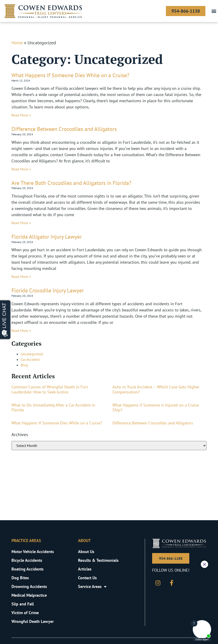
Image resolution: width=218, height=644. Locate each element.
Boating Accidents (28, 569)
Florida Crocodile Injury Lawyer (48, 290)
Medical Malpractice (29, 595)
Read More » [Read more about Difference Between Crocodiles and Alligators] (21, 169)
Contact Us (87, 578)
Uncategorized (32, 354)
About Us (86, 552)
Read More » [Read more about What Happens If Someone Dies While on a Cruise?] (21, 115)
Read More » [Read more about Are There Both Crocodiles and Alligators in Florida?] (21, 223)
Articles (85, 569)
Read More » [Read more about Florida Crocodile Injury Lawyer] (21, 330)
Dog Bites (20, 578)
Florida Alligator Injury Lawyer (47, 237)
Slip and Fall (23, 604)
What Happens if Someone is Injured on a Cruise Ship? (156, 408)
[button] (214, 11)
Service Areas (92, 587)
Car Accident (30, 359)
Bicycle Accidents (27, 560)
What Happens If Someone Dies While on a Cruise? (70, 75)
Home (17, 43)
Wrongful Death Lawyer (33, 621)
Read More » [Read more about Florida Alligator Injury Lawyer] (21, 277)
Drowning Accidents (29, 586)
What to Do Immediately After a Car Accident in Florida (53, 408)
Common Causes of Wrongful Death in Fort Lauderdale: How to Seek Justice (50, 389)
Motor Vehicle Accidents (33, 552)
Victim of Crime (25, 613)
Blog (24, 365)
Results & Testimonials (98, 560)
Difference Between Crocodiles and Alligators (64, 129)
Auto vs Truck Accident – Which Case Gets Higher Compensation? (156, 389)
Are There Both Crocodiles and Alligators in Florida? (71, 183)
